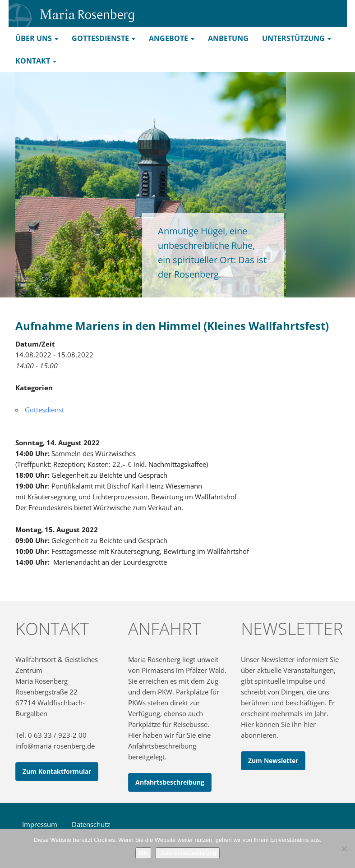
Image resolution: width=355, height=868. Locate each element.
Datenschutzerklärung (188, 853)
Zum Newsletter (273, 761)
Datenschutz (91, 824)
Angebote (172, 38)
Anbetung (228, 38)
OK (143, 853)
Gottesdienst (44, 410)
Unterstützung (297, 38)
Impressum (40, 824)
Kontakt (36, 61)
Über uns (37, 38)
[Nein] (344, 849)
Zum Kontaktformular (57, 771)
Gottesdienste (104, 38)
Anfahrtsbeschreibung (170, 782)
